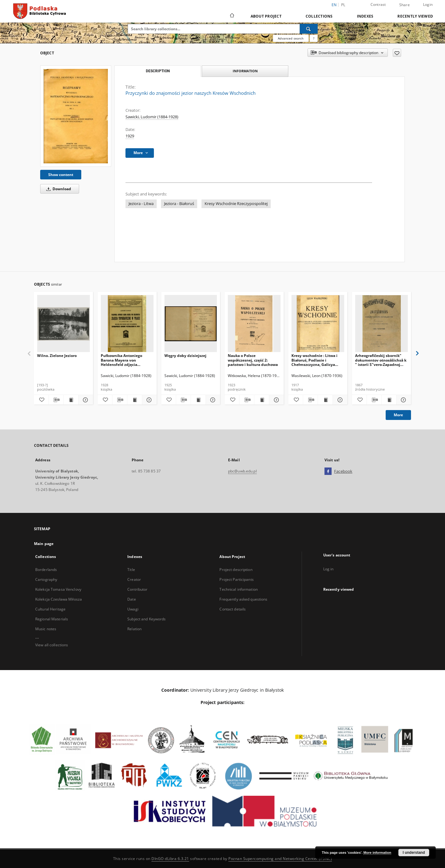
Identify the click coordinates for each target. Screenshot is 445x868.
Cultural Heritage (50, 609)
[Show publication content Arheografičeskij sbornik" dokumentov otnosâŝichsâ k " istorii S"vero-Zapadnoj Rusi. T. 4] (389, 400)
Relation (134, 629)
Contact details (233, 609)
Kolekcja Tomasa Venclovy (58, 589)
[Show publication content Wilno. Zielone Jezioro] (71, 400)
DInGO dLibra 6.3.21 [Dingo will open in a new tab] (170, 859)
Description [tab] (158, 71)
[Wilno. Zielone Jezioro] (64, 324)
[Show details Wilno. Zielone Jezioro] (85, 400)
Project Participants (236, 579)
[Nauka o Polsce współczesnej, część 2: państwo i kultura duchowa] (254, 324)
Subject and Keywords (146, 619)
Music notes (46, 629)
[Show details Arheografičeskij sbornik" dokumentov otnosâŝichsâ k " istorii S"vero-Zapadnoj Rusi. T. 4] (403, 400)
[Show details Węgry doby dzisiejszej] (212, 400)
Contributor (137, 589)
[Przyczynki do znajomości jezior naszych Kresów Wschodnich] (76, 116)
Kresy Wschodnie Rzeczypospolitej (236, 204)
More (398, 415)
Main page (44, 544)
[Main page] (232, 16)
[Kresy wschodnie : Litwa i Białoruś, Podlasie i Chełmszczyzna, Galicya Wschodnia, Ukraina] (318, 324)
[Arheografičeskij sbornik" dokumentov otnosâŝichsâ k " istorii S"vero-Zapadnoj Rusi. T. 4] (381, 324)
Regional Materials (52, 619)
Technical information (239, 589)
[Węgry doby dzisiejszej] (191, 324)
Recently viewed (415, 16)
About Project (266, 16)
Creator (134, 579)
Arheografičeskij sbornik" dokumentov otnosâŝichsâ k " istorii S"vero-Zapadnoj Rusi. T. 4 (381, 360)
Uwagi (133, 609)
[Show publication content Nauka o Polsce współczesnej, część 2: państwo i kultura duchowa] (262, 400)
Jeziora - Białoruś (179, 204)
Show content (61, 175)
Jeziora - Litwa (141, 204)
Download (58, 189)
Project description (236, 570)
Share (405, 5)
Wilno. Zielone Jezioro (57, 356)
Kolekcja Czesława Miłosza (59, 599)
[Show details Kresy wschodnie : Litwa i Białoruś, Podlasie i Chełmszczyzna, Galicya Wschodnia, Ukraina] (339, 400)
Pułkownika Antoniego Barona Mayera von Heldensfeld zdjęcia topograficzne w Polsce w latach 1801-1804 (124, 360)
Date (131, 599)
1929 (130, 136)
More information (377, 853)
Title (131, 570)
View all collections (52, 645)
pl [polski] (343, 5)
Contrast (378, 4)
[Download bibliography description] (56, 400)
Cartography (46, 579)
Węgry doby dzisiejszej (185, 356)
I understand (414, 853)
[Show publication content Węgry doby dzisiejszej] (198, 400)
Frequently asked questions (243, 599)
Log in (328, 569)
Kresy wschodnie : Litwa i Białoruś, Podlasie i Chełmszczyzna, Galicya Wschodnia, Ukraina (314, 360)
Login (428, 4)
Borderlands (46, 570)
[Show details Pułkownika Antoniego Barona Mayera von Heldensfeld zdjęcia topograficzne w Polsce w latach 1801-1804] (148, 400)
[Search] (309, 29)
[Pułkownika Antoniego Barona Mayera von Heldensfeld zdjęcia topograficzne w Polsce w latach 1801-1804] (127, 324)
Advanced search (291, 38)
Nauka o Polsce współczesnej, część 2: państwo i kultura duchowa (253, 360)
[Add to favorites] (397, 53)
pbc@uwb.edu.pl (242, 471)
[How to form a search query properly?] (314, 38)
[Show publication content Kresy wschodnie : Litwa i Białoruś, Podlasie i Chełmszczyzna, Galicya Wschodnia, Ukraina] (325, 400)
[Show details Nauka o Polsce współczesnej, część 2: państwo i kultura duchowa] (275, 400)
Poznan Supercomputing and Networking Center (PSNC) (280, 859)
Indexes (365, 16)
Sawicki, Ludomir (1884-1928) (152, 117)
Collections (319, 16)
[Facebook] (328, 472)
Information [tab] (245, 71)
